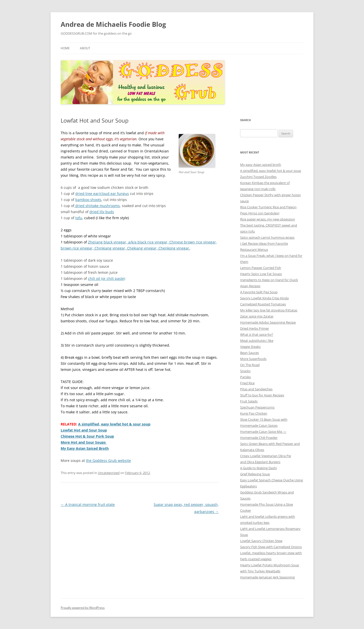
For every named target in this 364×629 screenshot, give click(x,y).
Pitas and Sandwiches (256, 389)
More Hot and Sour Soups (84, 442)
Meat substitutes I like (257, 341)
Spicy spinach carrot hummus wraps (267, 237)
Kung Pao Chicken (254, 413)
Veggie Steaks (250, 347)
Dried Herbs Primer (255, 328)
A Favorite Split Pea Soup (259, 292)
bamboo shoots (88, 200)
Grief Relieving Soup (255, 474)
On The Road (250, 365)
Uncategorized (109, 473)
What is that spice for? (257, 334)
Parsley (246, 377)
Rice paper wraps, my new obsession (268, 219)
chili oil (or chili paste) (107, 278)
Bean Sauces (249, 353)
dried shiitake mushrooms (97, 206)
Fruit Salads (249, 401)
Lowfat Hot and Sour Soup (84, 430)
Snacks (245, 371)
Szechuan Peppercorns (257, 407)
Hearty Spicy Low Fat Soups (261, 274)
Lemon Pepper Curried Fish (261, 268)
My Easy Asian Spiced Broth (85, 448)
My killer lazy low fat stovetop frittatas (269, 310)
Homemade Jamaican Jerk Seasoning (267, 577)
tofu (79, 218)
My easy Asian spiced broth (261, 165)
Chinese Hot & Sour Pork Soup (87, 436)
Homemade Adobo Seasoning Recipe (268, 322)
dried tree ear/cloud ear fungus (102, 194)
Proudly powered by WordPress (83, 608)
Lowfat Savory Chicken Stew (261, 541)
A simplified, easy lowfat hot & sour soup (114, 424)
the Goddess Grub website (108, 460)
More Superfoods (253, 359)
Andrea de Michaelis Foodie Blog (113, 24)
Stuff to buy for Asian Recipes (262, 395)
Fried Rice (247, 383)
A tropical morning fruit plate (88, 504)
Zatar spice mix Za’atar (257, 316)
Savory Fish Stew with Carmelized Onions (271, 547)
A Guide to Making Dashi (258, 468)
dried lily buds (102, 212)
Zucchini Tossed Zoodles (258, 177)
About (85, 48)
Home (65, 48)
